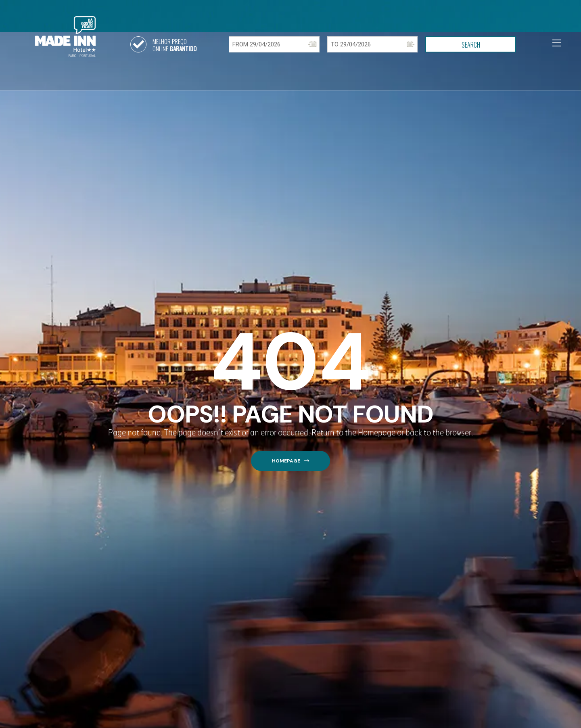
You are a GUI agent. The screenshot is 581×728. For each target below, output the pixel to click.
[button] (290, 461)
